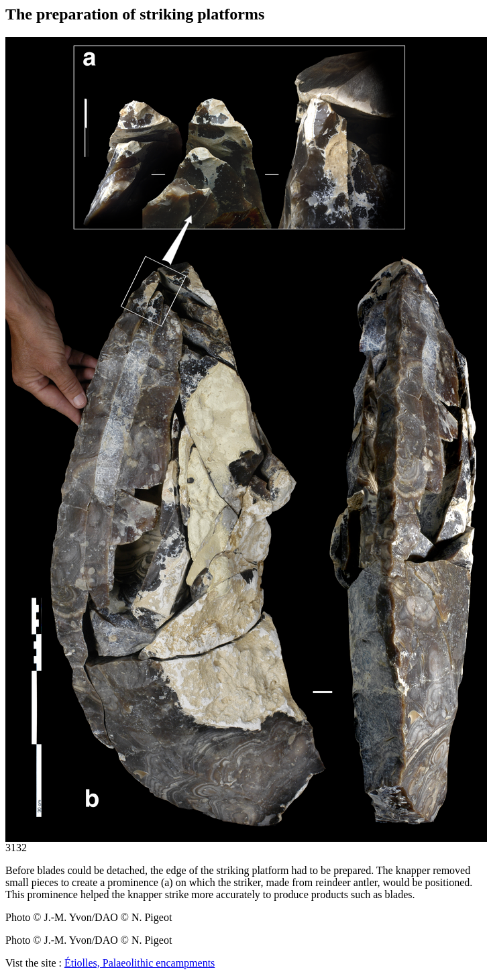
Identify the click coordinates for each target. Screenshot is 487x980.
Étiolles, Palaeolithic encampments (140, 963)
